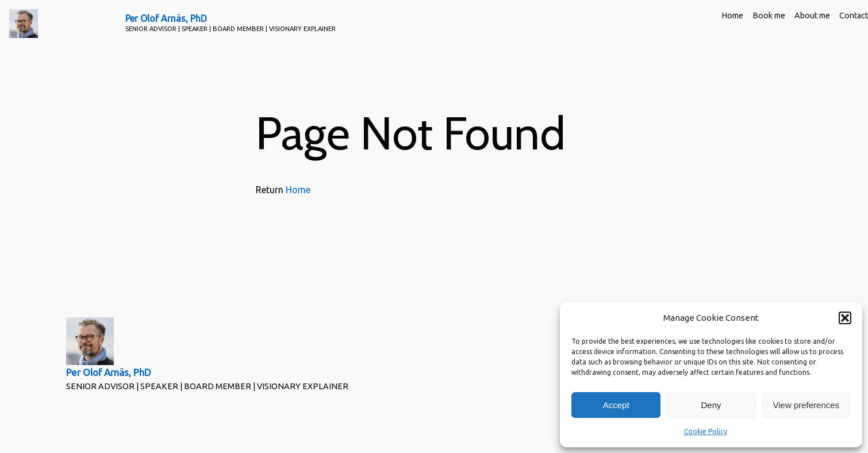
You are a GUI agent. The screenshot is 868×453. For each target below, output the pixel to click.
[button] (845, 318)
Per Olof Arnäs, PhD (166, 18)
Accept (616, 405)
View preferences (806, 405)
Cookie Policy (706, 431)
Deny (711, 405)
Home (298, 190)
